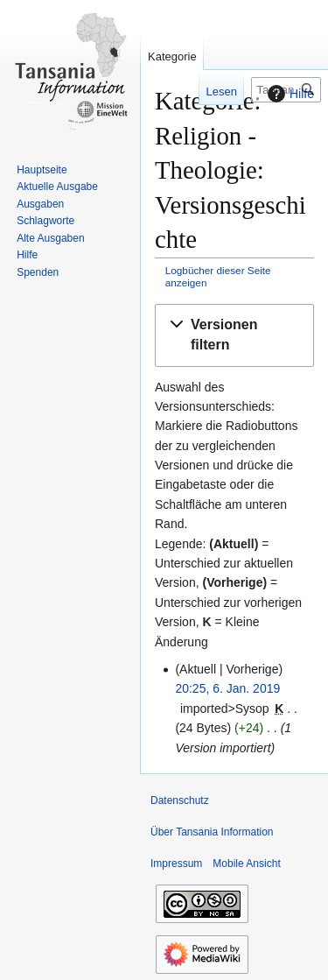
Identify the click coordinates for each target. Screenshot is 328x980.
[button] (234, 335)
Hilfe (289, 94)
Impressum (176, 864)
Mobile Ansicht (246, 864)
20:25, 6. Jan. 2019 (227, 688)
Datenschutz (180, 800)
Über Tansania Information (212, 832)
